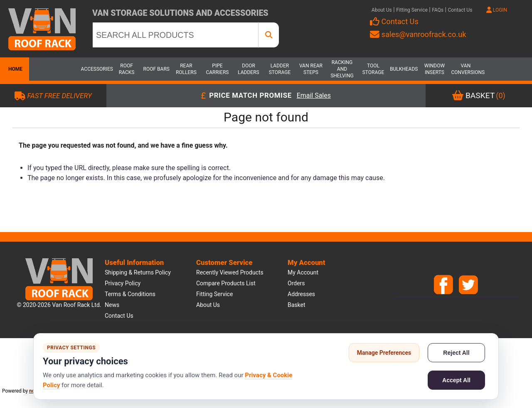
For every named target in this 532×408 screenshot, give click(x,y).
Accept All (456, 380)
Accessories (96, 69)
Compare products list (226, 283)
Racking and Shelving (342, 69)
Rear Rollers (186, 69)
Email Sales (314, 96)
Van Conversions (465, 69)
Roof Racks (127, 69)
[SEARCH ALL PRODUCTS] (175, 35)
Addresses (301, 294)
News (112, 305)
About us (208, 305)
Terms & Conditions (130, 294)
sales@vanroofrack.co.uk (418, 34)
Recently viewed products (230, 272)
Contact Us (460, 10)
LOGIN (497, 10)
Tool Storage (373, 69)
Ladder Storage (280, 69)
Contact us (119, 316)
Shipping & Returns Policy (138, 272)
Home (15, 69)
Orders (296, 283)
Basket (297, 305)
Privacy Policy (123, 283)
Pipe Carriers (217, 69)
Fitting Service (412, 10)
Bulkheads (404, 69)
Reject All (456, 353)
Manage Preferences (384, 353)
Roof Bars (156, 69)
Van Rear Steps (311, 69)
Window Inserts (435, 69)
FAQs (438, 10)
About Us (382, 10)
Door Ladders (249, 69)
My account (303, 272)
